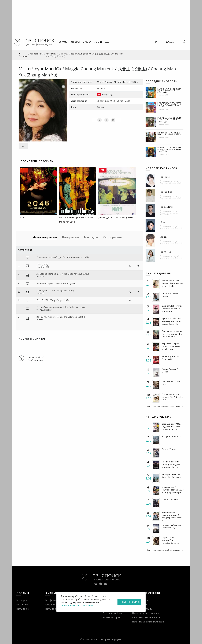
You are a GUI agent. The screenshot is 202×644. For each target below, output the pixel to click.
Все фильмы (52, 600)
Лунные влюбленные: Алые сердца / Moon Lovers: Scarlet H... (172, 321)
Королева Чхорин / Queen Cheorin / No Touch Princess (171, 346)
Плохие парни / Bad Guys (171, 383)
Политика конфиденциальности (148, 622)
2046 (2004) (42, 264)
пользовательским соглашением (78, 605)
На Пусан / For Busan (172, 436)
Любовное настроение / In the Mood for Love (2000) (63, 274)
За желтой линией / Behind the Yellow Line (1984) (61, 317)
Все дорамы (22, 600)
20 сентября (103, 101)
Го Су (162, 222)
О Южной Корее (112, 617)
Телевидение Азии (113, 613)
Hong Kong (107, 94)
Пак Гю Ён (165, 177)
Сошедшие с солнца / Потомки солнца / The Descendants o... (172, 334)
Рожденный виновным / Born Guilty (170, 214)
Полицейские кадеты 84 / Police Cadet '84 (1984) (61, 307)
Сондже (164, 237)
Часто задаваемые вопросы (146, 617)
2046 (23, 217)
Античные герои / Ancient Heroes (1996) (56, 283)
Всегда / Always (169, 449)
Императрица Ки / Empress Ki (171, 358)
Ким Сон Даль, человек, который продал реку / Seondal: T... (173, 516)
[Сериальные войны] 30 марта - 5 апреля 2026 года (170, 134)
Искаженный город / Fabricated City (171, 526)
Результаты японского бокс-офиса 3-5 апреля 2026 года (169, 90)
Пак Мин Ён (166, 252)
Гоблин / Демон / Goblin (170, 370)
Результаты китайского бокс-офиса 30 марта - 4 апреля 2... (169, 105)
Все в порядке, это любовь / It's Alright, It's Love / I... (172, 397)
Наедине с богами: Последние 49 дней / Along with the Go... (172, 464)
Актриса (101, 88)
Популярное (23, 609)
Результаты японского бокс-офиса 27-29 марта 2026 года (169, 149)
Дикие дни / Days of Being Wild (116, 217)
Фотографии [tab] (113, 237)
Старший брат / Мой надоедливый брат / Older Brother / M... (172, 427)
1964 (112, 101)
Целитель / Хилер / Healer (171, 295)
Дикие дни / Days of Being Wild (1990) (55, 291)
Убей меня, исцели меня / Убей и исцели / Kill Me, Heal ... (172, 283)
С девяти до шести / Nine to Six (171, 227)
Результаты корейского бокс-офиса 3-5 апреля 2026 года (170, 120)
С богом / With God (171, 500)
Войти (170, 42)
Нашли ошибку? (36, 357)
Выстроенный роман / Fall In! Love (172, 184)
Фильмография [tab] (45, 237)
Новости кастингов (161, 168)
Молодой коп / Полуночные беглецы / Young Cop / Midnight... (173, 490)
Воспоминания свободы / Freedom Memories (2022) (63, 257)
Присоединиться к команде (146, 613)
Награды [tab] (91, 237)
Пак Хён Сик (166, 192)
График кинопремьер (56, 604)
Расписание (22, 604)
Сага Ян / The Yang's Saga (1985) (53, 300)
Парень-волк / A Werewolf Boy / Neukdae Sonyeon (170, 540)
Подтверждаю (130, 602)
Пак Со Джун (166, 207)
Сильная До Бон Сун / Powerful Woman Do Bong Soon (172, 308)
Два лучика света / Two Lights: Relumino (171, 476)
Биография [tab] (71, 237)
